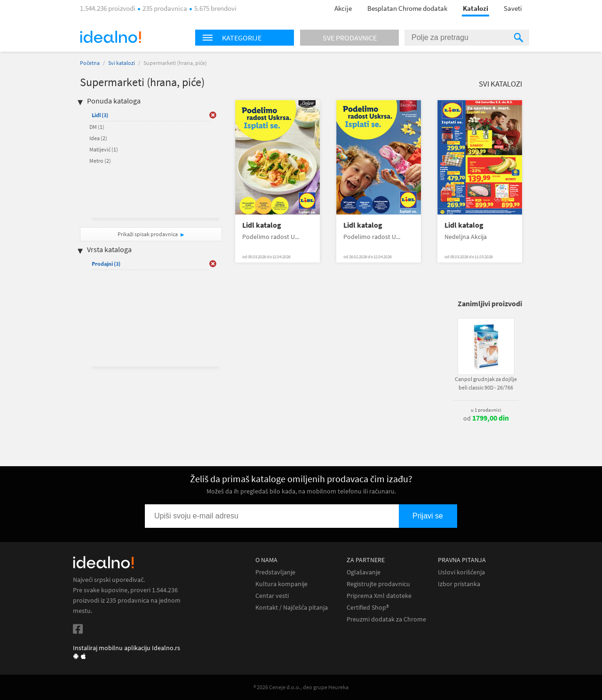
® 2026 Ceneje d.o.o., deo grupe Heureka (301, 687)
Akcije (343, 8)
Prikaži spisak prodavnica (148, 234)
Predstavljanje (275, 572)
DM (97, 127)
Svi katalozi (122, 63)
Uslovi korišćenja (461, 572)
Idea (98, 138)
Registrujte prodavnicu (378, 584)
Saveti (513, 8)
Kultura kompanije (281, 584)
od (486, 418)
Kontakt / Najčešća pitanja (292, 608)
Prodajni (106, 264)
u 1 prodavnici (486, 410)
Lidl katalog (262, 225)
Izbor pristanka (459, 584)
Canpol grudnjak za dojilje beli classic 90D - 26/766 (486, 383)
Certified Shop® (368, 608)
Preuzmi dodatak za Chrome (386, 619)
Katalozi (475, 8)
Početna (90, 63)
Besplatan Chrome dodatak (407, 8)
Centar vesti (272, 596)
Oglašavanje (364, 572)
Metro (100, 161)
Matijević (104, 149)
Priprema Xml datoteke (379, 596)
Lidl (100, 115)
